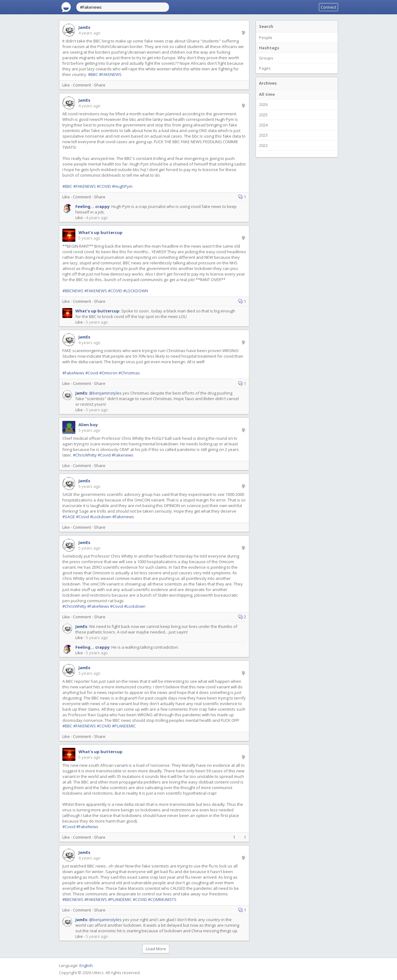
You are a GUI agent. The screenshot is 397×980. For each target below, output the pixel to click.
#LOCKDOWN (136, 291)
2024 (263, 125)
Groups (266, 58)
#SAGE (69, 517)
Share (100, 85)
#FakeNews (73, 373)
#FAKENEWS (110, 74)
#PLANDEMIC (124, 726)
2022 (263, 145)
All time (267, 94)
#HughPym (122, 186)
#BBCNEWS (73, 291)
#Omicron (108, 373)
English (86, 965)
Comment (82, 85)
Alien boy (88, 425)
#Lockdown (101, 517)
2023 (263, 135)
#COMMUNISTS (162, 899)
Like (66, 85)
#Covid (92, 373)
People (266, 38)
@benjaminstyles (105, 393)
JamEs (84, 27)
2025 (263, 115)
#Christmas (129, 373)
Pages (265, 68)
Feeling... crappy (92, 206)
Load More (156, 949)
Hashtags (269, 48)
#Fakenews (123, 455)
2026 (263, 104)
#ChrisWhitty (85, 455)
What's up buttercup (100, 232)
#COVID (104, 186)
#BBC (93, 74)
